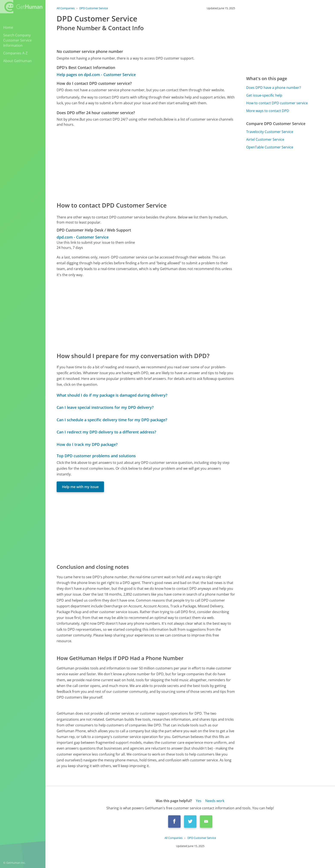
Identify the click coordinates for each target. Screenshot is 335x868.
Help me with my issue (80, 487)
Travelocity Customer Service (270, 132)
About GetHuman (17, 61)
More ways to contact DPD (268, 111)
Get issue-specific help (264, 95)
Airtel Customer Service (265, 139)
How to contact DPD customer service (277, 103)
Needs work (215, 801)
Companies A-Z (15, 53)
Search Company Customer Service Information (17, 40)
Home (8, 27)
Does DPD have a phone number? (274, 88)
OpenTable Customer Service (270, 147)
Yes (199, 801)
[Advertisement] (146, 164)
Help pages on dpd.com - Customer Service (96, 75)
